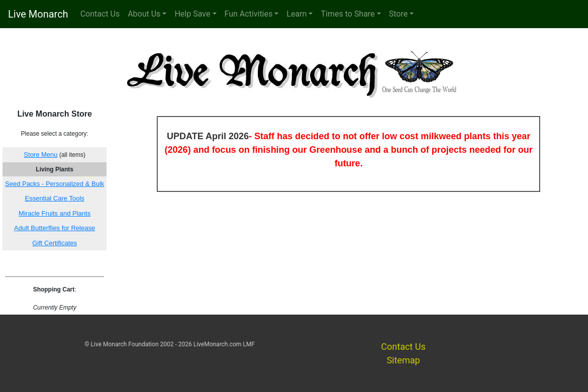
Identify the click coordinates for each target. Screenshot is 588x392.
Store (398, 14)
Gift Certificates (55, 243)
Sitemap (403, 360)
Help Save (192, 14)
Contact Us (100, 14)
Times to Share (348, 14)
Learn (297, 14)
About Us (144, 14)
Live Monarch (38, 14)
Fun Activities (249, 14)
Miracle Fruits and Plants (55, 213)
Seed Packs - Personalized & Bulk (55, 184)
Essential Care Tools (55, 198)
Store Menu (40, 155)
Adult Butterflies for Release (55, 228)
